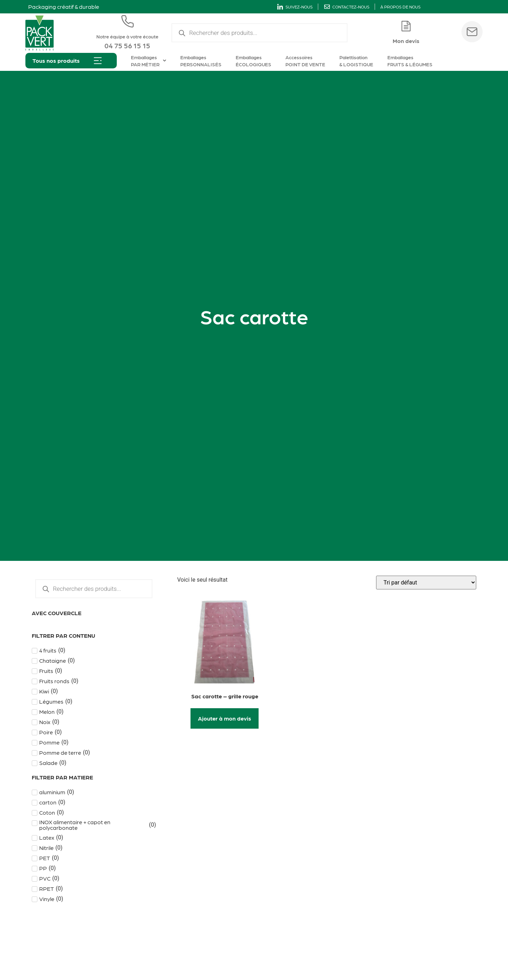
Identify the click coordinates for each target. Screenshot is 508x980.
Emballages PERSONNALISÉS (201, 61)
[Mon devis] (406, 26)
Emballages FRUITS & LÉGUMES (410, 61)
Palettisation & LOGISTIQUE (356, 61)
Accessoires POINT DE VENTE (305, 61)
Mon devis (406, 41)
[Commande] (426, 583)
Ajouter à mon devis (225, 718)
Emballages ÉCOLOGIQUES (253, 61)
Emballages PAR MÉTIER (149, 61)
